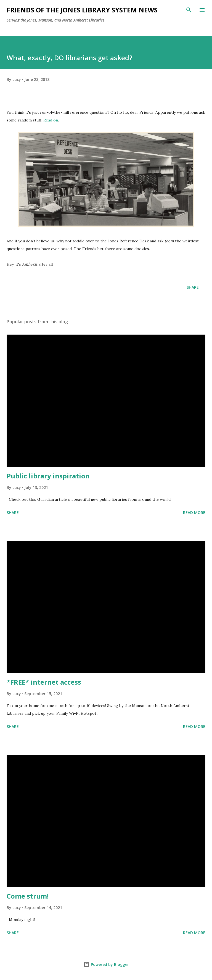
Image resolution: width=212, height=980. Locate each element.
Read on (51, 120)
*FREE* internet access (44, 682)
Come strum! (28, 896)
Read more (194, 512)
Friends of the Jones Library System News (82, 10)
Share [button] (193, 287)
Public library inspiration (48, 476)
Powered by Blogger (106, 964)
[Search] (189, 10)
